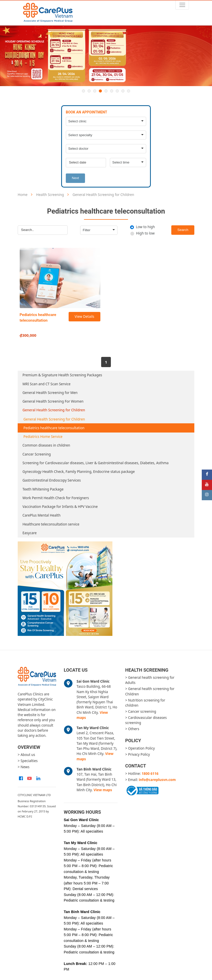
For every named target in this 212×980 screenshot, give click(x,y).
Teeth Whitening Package (43, 489)
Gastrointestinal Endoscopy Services (52, 480)
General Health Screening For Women (53, 401)
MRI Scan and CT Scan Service (47, 384)
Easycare (30, 533)
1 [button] (83, 91)
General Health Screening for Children (54, 410)
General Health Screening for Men (50, 393)
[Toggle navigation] (182, 5)
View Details (84, 317)
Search (183, 230)
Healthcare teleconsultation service (51, 524)
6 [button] (112, 91)
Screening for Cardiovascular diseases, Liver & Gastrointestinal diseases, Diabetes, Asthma (96, 463)
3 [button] (95, 91)
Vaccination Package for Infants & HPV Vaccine (60, 507)
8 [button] (123, 91)
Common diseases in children (46, 445)
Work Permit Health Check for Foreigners (56, 498)
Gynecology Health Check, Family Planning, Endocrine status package (79, 472)
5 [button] (106, 91)
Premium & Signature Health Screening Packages (62, 375)
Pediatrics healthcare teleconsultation (54, 428)
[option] (106, 56)
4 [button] (100, 91)
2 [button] (89, 91)
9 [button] (129, 91)
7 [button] (117, 91)
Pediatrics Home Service (43, 437)
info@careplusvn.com (157, 780)
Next (76, 178)
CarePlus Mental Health (42, 515)
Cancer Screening (37, 454)
